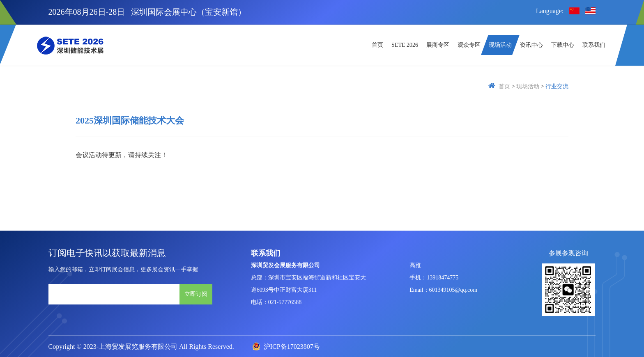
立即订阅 (196, 294)
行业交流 (557, 86)
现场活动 (528, 86)
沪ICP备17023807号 (286, 347)
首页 (504, 86)
